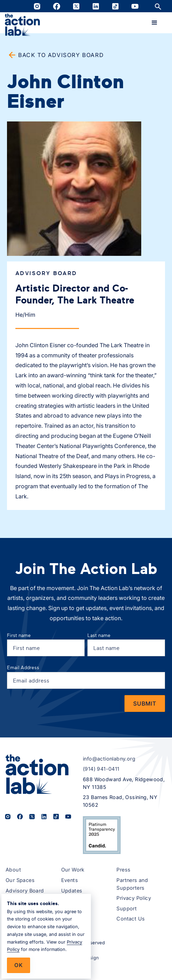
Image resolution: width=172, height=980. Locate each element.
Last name (99, 635)
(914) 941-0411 (101, 769)
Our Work (73, 870)
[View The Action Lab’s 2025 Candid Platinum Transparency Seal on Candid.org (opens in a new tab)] (102, 835)
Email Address (23, 667)
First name (19, 635)
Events (70, 880)
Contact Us (131, 919)
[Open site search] (158, 6)
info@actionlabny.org (109, 759)
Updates (72, 891)
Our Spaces (20, 880)
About (13, 870)
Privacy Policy (134, 898)
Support (127, 908)
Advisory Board (25, 891)
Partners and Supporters (132, 884)
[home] (22, 25)
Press (123, 870)
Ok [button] (19, 965)
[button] (155, 23)
